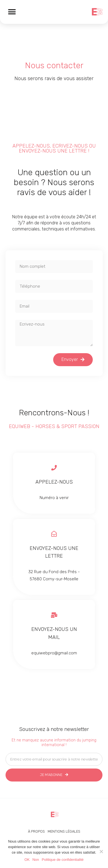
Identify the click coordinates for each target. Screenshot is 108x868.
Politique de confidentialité (63, 860)
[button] (12, 12)
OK (27, 860)
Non (36, 860)
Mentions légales (64, 831)
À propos (36, 831)
